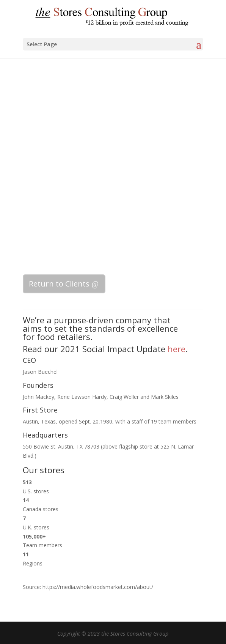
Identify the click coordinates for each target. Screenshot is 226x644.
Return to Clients (59, 284)
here (177, 349)
